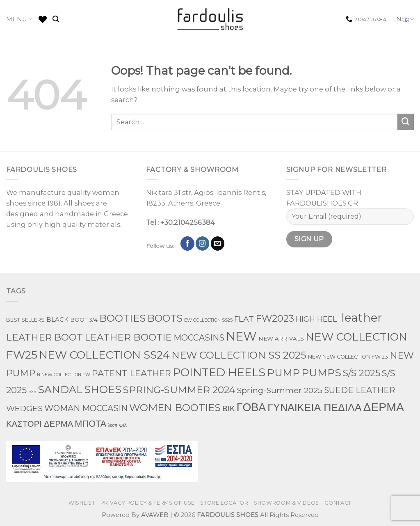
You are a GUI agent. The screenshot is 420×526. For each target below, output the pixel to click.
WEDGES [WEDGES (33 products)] (24, 408)
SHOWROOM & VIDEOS (286, 503)
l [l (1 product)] (339, 320)
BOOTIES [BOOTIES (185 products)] (122, 318)
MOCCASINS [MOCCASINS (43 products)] (199, 338)
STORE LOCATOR (224, 503)
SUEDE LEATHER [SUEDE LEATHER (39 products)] (360, 390)
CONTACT (338, 503)
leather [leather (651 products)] (362, 318)
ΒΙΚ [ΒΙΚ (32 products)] (229, 408)
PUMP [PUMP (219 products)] (283, 373)
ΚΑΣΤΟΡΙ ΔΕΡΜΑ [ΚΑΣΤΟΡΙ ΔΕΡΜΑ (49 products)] (40, 424)
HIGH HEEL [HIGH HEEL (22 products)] (316, 319)
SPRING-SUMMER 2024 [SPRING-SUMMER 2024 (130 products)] (179, 390)
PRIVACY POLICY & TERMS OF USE (148, 503)
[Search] (56, 19)
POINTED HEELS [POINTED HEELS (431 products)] (219, 372)
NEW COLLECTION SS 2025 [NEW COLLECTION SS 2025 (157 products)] (239, 355)
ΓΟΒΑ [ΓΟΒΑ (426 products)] (251, 407)
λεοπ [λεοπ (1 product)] (113, 425)
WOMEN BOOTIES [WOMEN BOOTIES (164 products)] (175, 408)
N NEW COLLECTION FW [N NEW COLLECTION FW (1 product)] (64, 375)
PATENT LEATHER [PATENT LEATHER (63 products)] (131, 373)
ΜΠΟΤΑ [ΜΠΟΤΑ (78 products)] (90, 423)
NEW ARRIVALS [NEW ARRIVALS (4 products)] (281, 338)
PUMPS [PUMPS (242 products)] (321, 373)
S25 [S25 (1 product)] (32, 392)
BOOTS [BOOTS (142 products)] (165, 318)
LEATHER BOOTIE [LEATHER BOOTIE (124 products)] (128, 337)
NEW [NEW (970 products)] (241, 336)
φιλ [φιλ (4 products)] (123, 425)
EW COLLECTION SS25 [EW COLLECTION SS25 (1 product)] (208, 320)
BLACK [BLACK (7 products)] (57, 320)
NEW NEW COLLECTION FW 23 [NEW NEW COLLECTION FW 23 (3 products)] (348, 357)
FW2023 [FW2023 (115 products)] (275, 318)
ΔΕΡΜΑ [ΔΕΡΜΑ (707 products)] (383, 407)
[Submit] (406, 122)
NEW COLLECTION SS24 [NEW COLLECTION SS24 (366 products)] (104, 355)
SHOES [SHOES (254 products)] (103, 389)
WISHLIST (82, 503)
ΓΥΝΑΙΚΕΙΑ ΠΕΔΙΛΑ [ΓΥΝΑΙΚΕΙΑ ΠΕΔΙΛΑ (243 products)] (314, 407)
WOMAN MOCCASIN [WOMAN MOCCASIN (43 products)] (86, 408)
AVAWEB (155, 515)
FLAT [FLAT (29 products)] (244, 319)
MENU (19, 19)
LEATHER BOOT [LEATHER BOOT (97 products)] (45, 337)
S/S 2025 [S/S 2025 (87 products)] (362, 373)
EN (403, 19)
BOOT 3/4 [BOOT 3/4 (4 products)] (84, 320)
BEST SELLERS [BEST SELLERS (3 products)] (25, 320)
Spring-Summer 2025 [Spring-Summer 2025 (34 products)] (280, 390)
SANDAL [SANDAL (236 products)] (60, 389)
